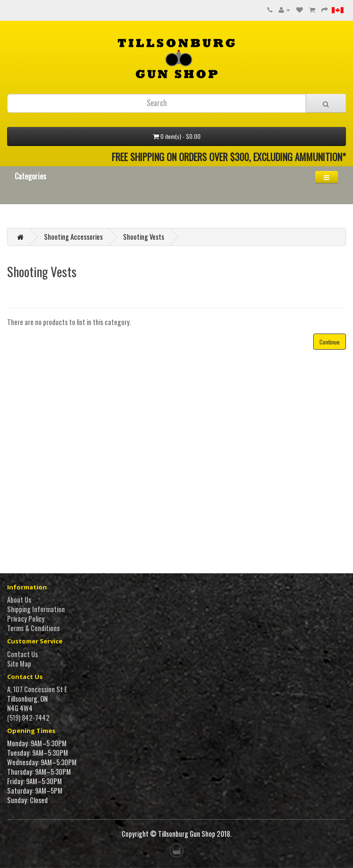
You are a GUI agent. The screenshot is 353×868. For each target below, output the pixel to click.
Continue (330, 342)
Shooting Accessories (73, 237)
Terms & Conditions (33, 628)
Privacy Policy (26, 619)
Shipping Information (36, 609)
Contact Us (22, 654)
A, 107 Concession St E (37, 689)
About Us (19, 600)
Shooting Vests (144, 237)
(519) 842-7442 (28, 718)
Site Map (19, 664)
